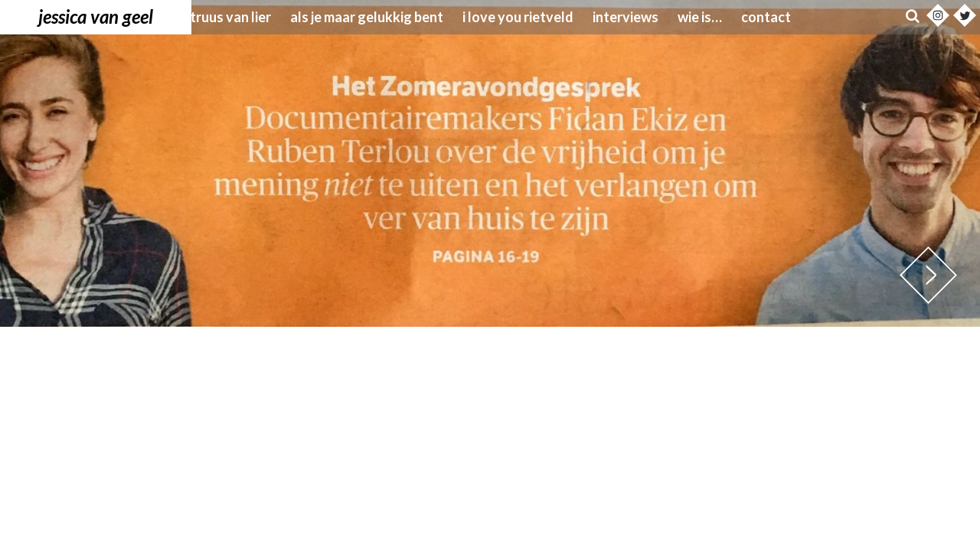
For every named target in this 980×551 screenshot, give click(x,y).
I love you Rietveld (518, 17)
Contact (766, 17)
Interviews (626, 17)
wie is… (700, 17)
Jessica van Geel (96, 16)
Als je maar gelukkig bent (367, 17)
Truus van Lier (230, 17)
